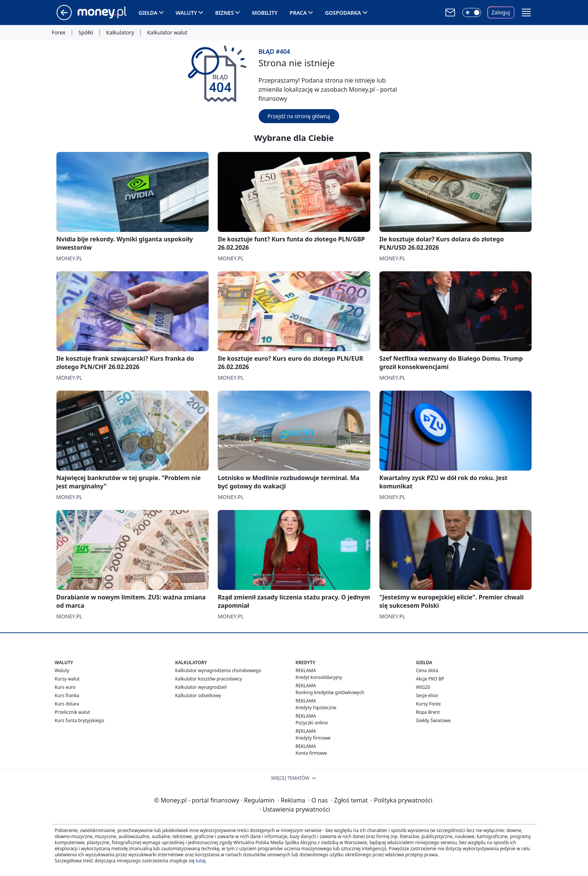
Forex (59, 33)
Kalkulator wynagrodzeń (201, 687)
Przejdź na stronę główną (299, 116)
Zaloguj (501, 12)
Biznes (224, 13)
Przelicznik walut (73, 712)
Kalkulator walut (167, 33)
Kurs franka (67, 695)
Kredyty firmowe (313, 738)
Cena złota (427, 670)
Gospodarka (343, 13)
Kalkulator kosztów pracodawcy (209, 679)
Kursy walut (67, 679)
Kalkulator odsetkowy (198, 695)
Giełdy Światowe (434, 720)
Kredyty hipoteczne (316, 708)
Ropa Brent (428, 712)
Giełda (148, 13)
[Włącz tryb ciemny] (472, 13)
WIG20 (423, 687)
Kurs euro (65, 687)
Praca (298, 13)
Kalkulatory (120, 33)
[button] (526, 13)
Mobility (265, 13)
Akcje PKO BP (430, 679)
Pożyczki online (312, 723)
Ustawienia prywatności (295, 809)
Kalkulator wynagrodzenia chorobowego (218, 670)
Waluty (186, 13)
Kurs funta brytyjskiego (80, 720)
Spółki (86, 33)
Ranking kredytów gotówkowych (330, 692)
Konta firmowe (311, 753)
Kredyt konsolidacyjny (319, 677)
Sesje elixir (427, 695)
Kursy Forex (429, 704)
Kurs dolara (67, 704)
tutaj (201, 861)
